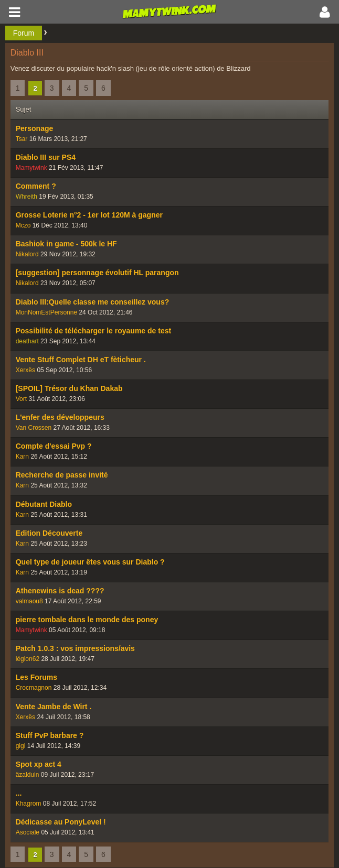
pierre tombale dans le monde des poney (87, 620)
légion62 (28, 659)
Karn (22, 457)
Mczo (23, 225)
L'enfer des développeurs (60, 417)
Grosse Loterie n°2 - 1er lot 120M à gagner (89, 215)
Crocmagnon (34, 688)
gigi (21, 746)
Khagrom (29, 804)
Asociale (28, 832)
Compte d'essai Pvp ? (54, 446)
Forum (24, 33)
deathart (27, 341)
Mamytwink (31, 168)
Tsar (22, 139)
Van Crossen (34, 428)
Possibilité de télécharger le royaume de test (93, 331)
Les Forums (36, 677)
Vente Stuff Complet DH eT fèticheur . (81, 360)
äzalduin (28, 775)
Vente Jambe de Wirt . (54, 707)
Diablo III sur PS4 (46, 157)
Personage (35, 128)
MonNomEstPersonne (46, 312)
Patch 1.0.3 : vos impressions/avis (75, 648)
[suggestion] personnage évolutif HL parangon (97, 273)
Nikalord (27, 254)
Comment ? (36, 186)
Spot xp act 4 (39, 764)
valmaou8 (29, 601)
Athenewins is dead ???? (60, 591)
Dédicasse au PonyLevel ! (61, 822)
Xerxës (25, 370)
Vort (21, 399)
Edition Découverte (49, 533)
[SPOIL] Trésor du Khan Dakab (69, 388)
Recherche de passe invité (62, 475)
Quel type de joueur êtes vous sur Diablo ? (90, 562)
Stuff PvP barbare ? (50, 735)
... (19, 793)
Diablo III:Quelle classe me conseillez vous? (93, 302)
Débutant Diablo (44, 504)
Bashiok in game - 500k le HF (66, 244)
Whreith (27, 197)
